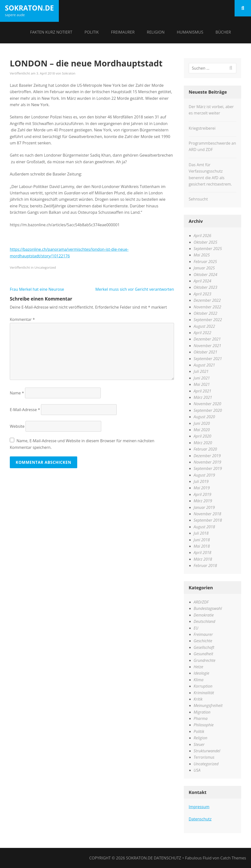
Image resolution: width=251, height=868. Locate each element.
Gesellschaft (204, 647)
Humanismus (190, 32)
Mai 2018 (202, 546)
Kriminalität (204, 693)
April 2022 (202, 333)
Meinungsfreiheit (208, 705)
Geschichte (203, 641)
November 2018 (207, 514)
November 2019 (207, 462)
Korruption (203, 686)
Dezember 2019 (207, 456)
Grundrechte (205, 660)
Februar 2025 (205, 262)
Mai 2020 (202, 430)
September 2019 (208, 468)
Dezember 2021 (207, 339)
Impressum (199, 807)
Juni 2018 (202, 540)
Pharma (201, 718)
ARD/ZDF (201, 602)
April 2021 (202, 391)
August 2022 (204, 326)
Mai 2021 (202, 384)
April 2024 (202, 281)
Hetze (198, 667)
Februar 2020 (205, 449)
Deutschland (204, 621)
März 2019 (203, 501)
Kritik (198, 699)
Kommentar (22, 319)
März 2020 (203, 443)
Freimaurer (123, 32)
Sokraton (69, 73)
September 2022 (208, 320)
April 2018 (202, 553)
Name (17, 393)
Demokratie (204, 615)
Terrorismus (204, 757)
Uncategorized (45, 267)
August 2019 (204, 475)
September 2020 (208, 410)
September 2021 (208, 359)
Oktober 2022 (206, 313)
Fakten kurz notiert (51, 32)
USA (197, 770)
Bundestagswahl (208, 608)
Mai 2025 (202, 255)
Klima (199, 680)
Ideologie (201, 673)
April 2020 (202, 436)
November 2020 (207, 404)
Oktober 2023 (206, 287)
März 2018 (203, 559)
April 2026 (202, 236)
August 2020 (204, 417)
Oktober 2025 (206, 242)
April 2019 (202, 494)
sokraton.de (29, 8)
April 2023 (202, 294)
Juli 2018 (201, 533)
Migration (202, 712)
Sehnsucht (198, 199)
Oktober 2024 (206, 275)
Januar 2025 (204, 268)
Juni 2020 (202, 423)
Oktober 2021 (206, 352)
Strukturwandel (207, 751)
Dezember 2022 (207, 300)
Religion (156, 32)
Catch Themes (233, 858)
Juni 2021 (202, 378)
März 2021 (203, 397)
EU (196, 628)
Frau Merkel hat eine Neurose (37, 289)
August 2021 (204, 365)
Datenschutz (200, 819)
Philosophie (204, 725)
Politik (92, 32)
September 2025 (208, 249)
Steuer (199, 744)
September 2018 (208, 520)
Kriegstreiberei (202, 128)
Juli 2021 (201, 371)
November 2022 (207, 307)
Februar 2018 (205, 566)
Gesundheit (203, 654)
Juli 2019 (201, 481)
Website (17, 426)
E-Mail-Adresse (25, 410)
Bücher (223, 32)
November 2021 (207, 346)
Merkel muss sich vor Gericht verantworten (135, 289)
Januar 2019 (204, 507)
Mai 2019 (202, 488)
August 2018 (204, 527)
